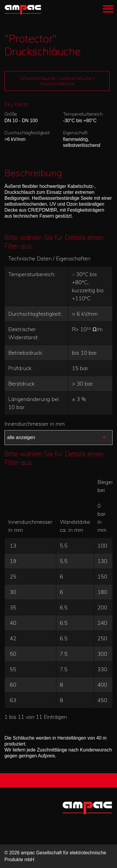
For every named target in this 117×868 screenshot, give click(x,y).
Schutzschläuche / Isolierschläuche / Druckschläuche (57, 81)
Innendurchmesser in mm (36, 424)
